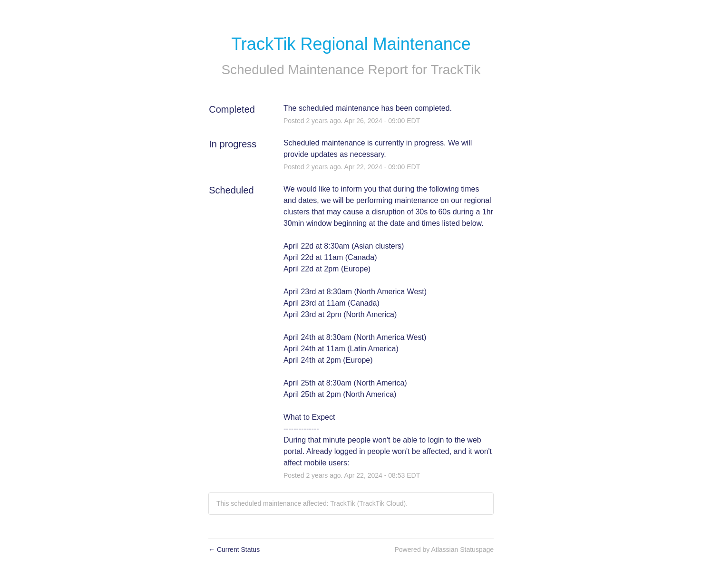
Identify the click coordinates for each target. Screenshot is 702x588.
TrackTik (455, 70)
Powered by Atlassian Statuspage (444, 549)
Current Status (234, 549)
